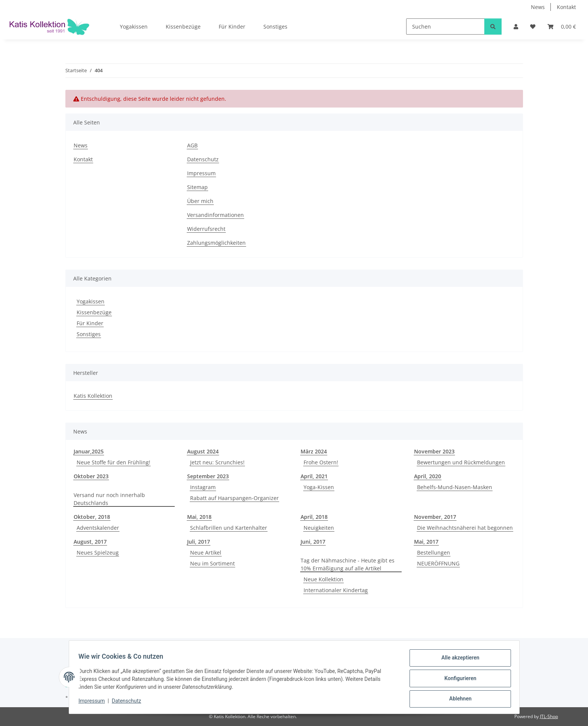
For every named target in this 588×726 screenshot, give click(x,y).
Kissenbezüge (94, 312)
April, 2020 (428, 476)
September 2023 (208, 476)
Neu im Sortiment (212, 563)
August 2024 (203, 451)
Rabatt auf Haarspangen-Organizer (234, 498)
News (538, 7)
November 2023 (434, 451)
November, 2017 (435, 517)
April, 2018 (314, 517)
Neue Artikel (206, 552)
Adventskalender (98, 528)
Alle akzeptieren (458, 660)
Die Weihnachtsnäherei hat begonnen (465, 528)
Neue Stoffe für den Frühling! (113, 462)
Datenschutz (129, 703)
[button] (516, 27)
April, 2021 (314, 476)
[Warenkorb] (562, 27)
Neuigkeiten (319, 528)
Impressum (94, 703)
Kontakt (566, 7)
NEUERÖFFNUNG (438, 563)
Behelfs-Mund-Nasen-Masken (455, 487)
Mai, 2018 (199, 517)
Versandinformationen (215, 215)
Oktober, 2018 (92, 517)
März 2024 (314, 451)
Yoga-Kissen (319, 487)
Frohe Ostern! (321, 462)
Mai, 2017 (426, 542)
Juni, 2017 (313, 542)
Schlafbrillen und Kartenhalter (229, 528)
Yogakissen (91, 301)
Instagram (203, 487)
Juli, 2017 (199, 542)
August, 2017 (90, 542)
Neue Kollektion (323, 579)
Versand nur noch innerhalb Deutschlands (109, 499)
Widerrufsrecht (206, 229)
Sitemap (197, 187)
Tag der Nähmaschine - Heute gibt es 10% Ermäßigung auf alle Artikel (348, 564)
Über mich (200, 201)
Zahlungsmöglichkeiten (216, 243)
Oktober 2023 (91, 476)
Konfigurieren (458, 680)
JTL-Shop (549, 716)
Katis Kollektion (93, 396)
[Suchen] (445, 27)
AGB (192, 145)
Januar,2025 (89, 451)
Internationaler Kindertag (336, 590)
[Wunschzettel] (533, 27)
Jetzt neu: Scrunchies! (217, 462)
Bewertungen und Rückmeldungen (461, 462)
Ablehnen (458, 699)
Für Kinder (90, 323)
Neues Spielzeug (98, 552)
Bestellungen (434, 552)
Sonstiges (89, 334)
